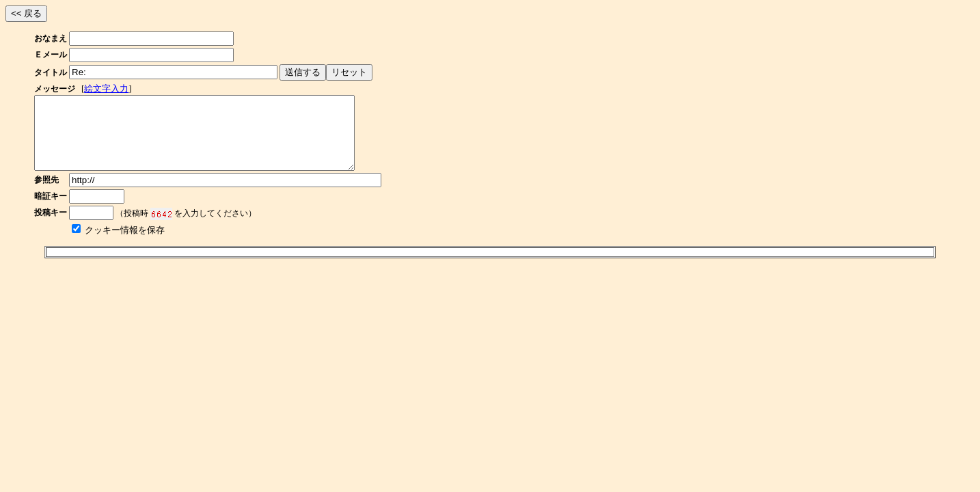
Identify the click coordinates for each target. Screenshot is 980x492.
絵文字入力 (106, 88)
